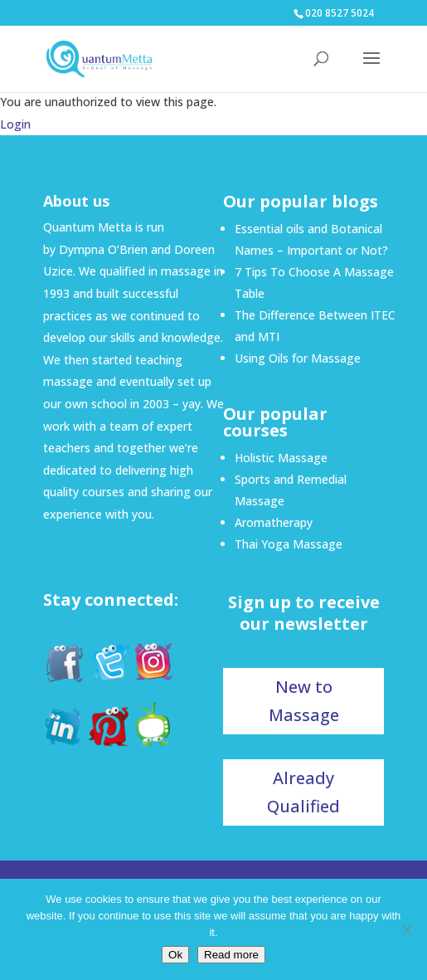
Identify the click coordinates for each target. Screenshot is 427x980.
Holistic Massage (281, 458)
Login (15, 124)
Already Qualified (303, 792)
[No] (406, 929)
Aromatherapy (274, 522)
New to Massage (304, 701)
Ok (175, 955)
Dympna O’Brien (103, 249)
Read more (231, 955)
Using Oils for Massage (298, 358)
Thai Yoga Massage (289, 544)
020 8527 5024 (340, 13)
